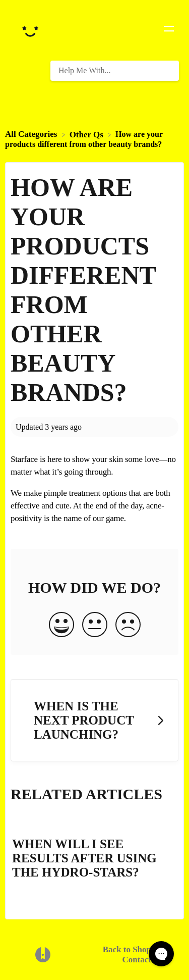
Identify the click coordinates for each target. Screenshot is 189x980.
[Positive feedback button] (61, 626)
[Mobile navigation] (169, 30)
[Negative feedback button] (128, 626)
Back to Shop (127, 949)
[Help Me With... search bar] (115, 71)
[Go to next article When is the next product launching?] (94, 720)
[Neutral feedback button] (95, 626)
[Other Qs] (87, 134)
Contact (137, 960)
